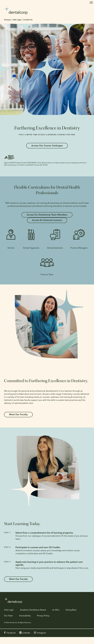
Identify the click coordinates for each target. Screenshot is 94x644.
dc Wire (56, 610)
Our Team (8, 616)
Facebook (11, 633)
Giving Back (71, 610)
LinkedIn (26, 633)
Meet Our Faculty (18, 415)
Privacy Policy (43, 616)
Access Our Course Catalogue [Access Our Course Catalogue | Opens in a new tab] (47, 146)
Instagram (42, 633)
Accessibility (25, 616)
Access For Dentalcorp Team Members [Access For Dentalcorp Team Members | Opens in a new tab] (47, 215)
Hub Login (17, 20)
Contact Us (28, 20)
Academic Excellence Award (33, 610)
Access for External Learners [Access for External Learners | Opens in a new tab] (47, 220)
